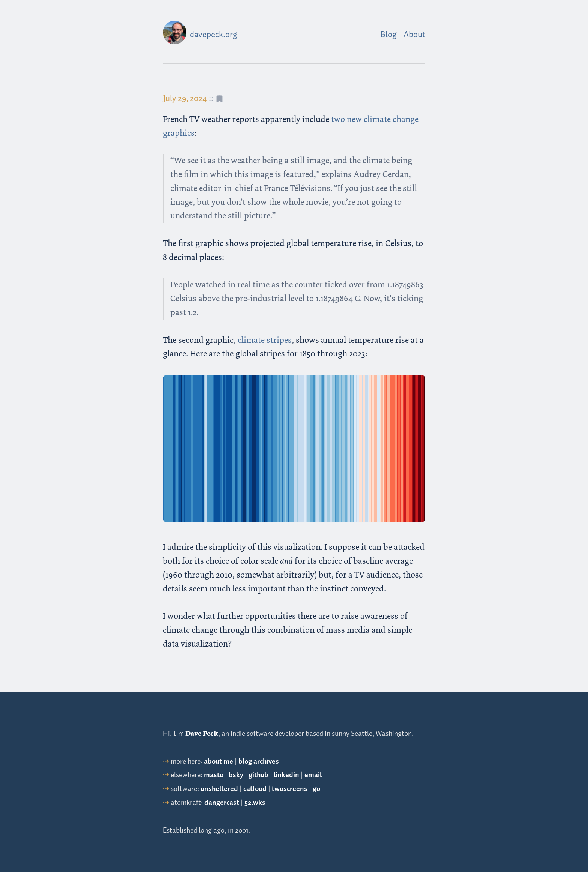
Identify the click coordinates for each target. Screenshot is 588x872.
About (414, 35)
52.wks (255, 803)
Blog (389, 35)
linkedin (286, 775)
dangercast (222, 803)
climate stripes (265, 340)
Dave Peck (202, 734)
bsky (236, 775)
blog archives (259, 762)
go (316, 789)
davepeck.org (214, 35)
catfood (255, 789)
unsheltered (219, 789)
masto (214, 775)
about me (219, 762)
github (259, 775)
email (313, 775)
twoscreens (290, 789)
